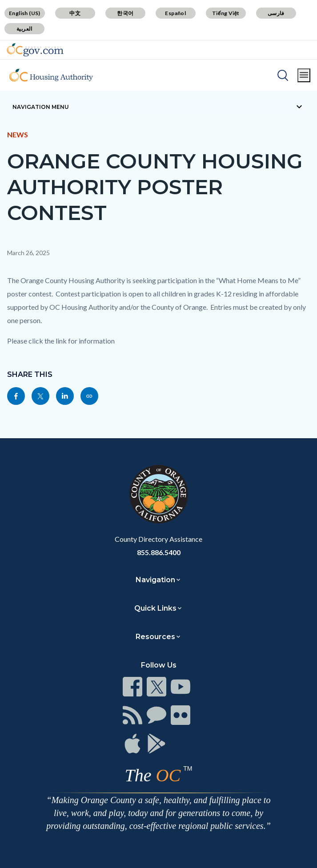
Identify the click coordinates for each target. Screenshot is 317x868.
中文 (75, 13)
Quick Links (155, 608)
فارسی (276, 13)
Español (175, 13)
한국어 (125, 13)
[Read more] (35, 50)
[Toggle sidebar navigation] (158, 107)
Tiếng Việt (226, 13)
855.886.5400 (159, 552)
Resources (155, 637)
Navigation (155, 580)
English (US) (25, 13)
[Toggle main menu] (304, 75)
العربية (24, 29)
